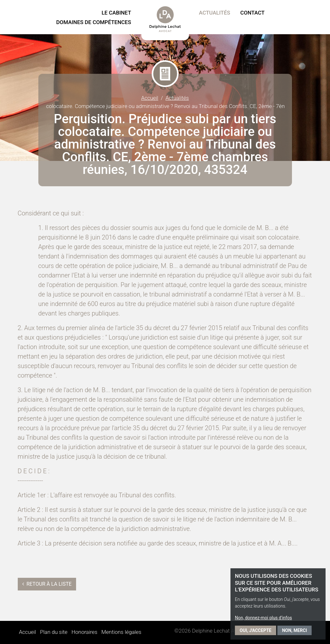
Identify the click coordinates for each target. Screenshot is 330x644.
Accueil (150, 98)
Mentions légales (121, 632)
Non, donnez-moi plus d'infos (263, 618)
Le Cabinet (116, 13)
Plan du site (54, 632)
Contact (252, 13)
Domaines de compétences (94, 22)
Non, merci (295, 630)
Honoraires (84, 632)
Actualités (215, 13)
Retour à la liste (47, 584)
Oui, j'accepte (256, 630)
